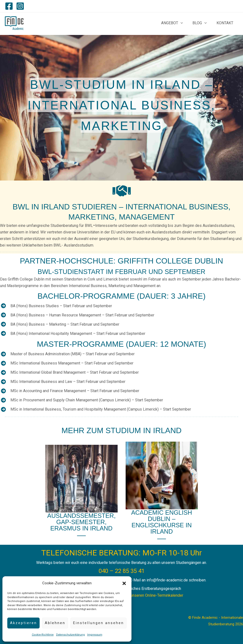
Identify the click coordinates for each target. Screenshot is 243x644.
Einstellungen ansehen (99, 623)
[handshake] (122, 191)
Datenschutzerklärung (70, 635)
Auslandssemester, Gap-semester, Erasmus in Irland (81, 521)
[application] (185, 23)
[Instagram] (20, 6)
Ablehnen (55, 623)
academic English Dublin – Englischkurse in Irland (162, 521)
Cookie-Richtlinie (43, 635)
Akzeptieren (23, 623)
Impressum (95, 635)
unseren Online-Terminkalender (157, 594)
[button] (124, 583)
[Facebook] (9, 6)
